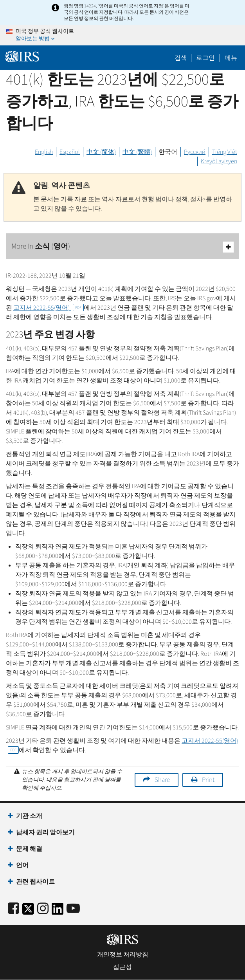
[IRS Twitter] (28, 911)
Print (208, 780)
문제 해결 (29, 849)
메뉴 (231, 58)
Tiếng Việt (225, 152)
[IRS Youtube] (73, 909)
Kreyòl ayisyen (219, 161)
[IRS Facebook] (14, 909)
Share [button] (162, 780)
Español (70, 152)
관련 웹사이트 (35, 882)
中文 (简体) (101, 152)
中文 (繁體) (137, 152)
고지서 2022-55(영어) (49, 308)
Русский (195, 152)
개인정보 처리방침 (123, 955)
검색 (181, 58)
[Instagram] (43, 909)
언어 (22, 865)
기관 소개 (29, 816)
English (44, 152)
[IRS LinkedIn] (58, 911)
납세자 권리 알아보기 (45, 832)
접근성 (122, 967)
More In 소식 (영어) (122, 247)
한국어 (168, 152)
